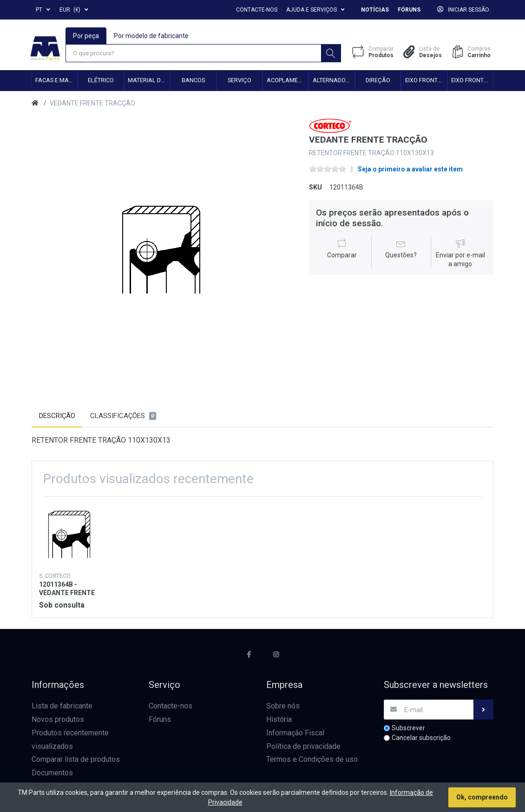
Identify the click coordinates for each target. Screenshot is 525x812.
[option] (164, 251)
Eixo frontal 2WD (426, 81)
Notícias (375, 10)
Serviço (240, 81)
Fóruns (409, 10)
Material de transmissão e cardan (149, 81)
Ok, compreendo (482, 797)
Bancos (193, 81)
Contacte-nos (257, 10)
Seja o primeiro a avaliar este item (410, 170)
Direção (378, 81)
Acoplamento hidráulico (288, 81)
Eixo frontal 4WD (472, 81)
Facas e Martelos (56, 81)
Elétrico (101, 81)
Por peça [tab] (86, 35)
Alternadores (334, 81)
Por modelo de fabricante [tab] (152, 35)
